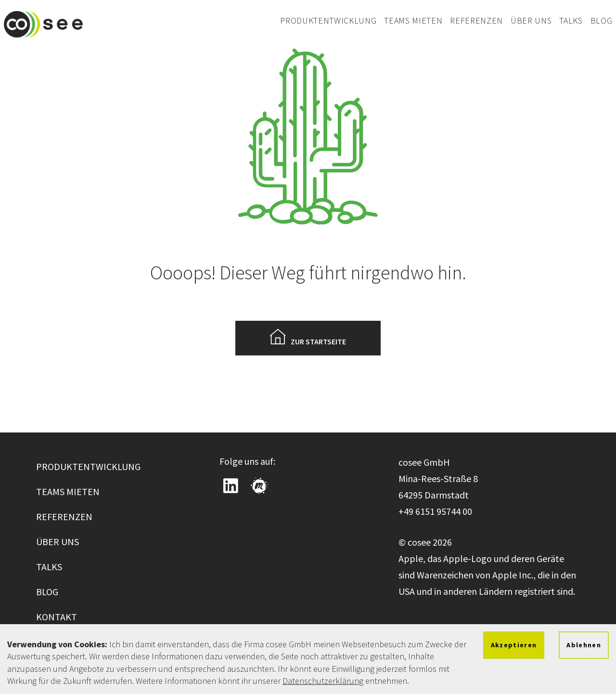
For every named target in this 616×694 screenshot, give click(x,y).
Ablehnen (584, 645)
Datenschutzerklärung (323, 681)
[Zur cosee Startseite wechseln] (43, 24)
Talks (571, 20)
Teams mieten (413, 20)
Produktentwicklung (328, 20)
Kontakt (57, 617)
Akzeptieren (514, 645)
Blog (602, 20)
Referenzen (476, 20)
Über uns (531, 20)
